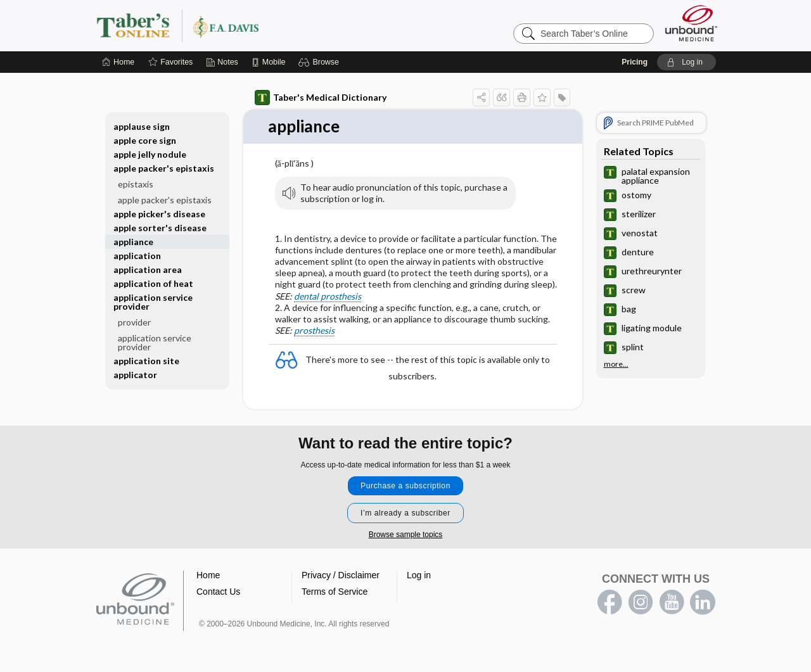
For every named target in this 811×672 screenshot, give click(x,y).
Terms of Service (335, 592)
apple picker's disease (159, 214)
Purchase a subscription (405, 486)
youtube (672, 602)
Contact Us (218, 592)
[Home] (118, 62)
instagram (641, 602)
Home (208, 575)
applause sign (142, 126)
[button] (320, 62)
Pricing (635, 62)
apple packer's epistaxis (164, 168)
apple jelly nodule (150, 154)
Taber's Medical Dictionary (321, 98)
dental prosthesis (328, 296)
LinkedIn (703, 602)
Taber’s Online (253, 25)
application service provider (153, 302)
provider (134, 322)
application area (148, 269)
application (137, 256)
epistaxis (136, 184)
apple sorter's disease (160, 228)
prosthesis (314, 330)
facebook (610, 602)
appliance (133, 242)
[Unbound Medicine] (691, 23)
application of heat (153, 283)
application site (146, 361)
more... (616, 364)
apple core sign (145, 140)
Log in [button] (419, 575)
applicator (135, 375)
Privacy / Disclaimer (341, 575)
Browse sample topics (406, 535)
